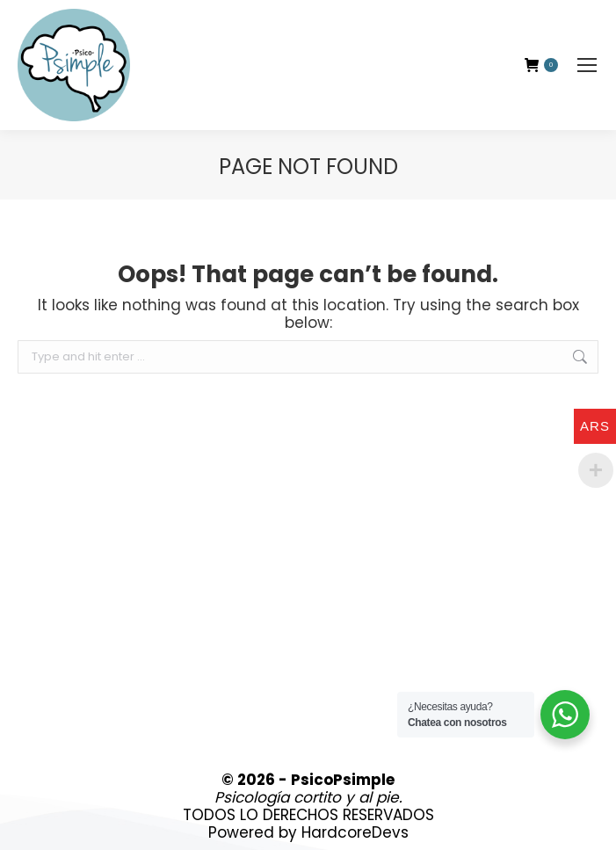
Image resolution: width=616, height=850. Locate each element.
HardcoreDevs (355, 832)
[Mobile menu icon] (587, 65)
